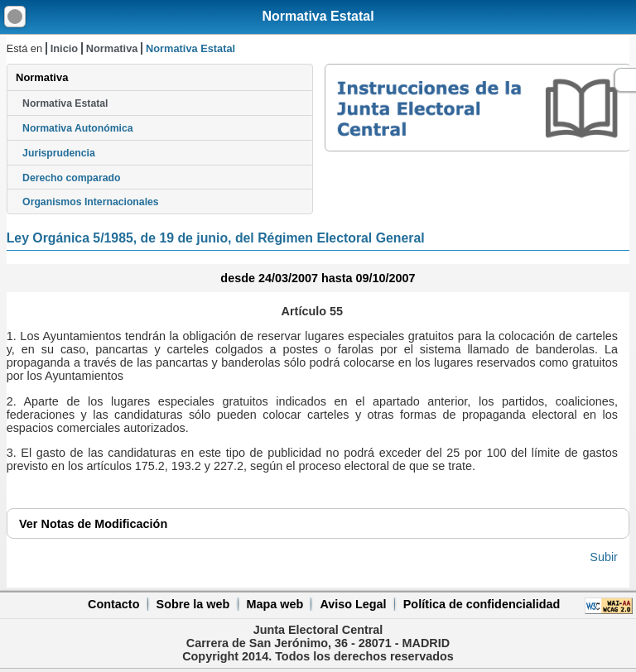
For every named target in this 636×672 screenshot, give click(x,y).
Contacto (113, 604)
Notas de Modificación (93, 524)
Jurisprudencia (59, 153)
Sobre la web (193, 604)
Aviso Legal (353, 604)
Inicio (64, 48)
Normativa (112, 48)
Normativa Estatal (318, 16)
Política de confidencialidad (482, 604)
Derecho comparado (71, 178)
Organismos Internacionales (91, 202)
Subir (604, 557)
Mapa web (275, 604)
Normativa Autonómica (77, 128)
